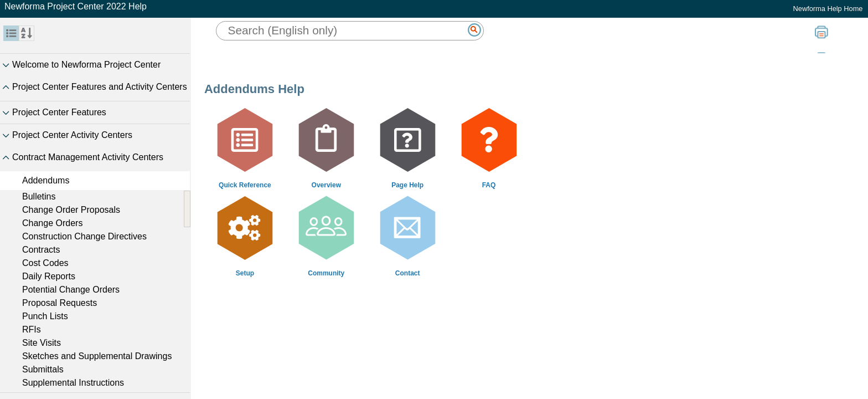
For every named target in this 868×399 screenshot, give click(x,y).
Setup (245, 273)
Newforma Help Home (828, 9)
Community (326, 273)
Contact (408, 273)
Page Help (407, 185)
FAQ (489, 185)
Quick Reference (245, 185)
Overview (326, 185)
